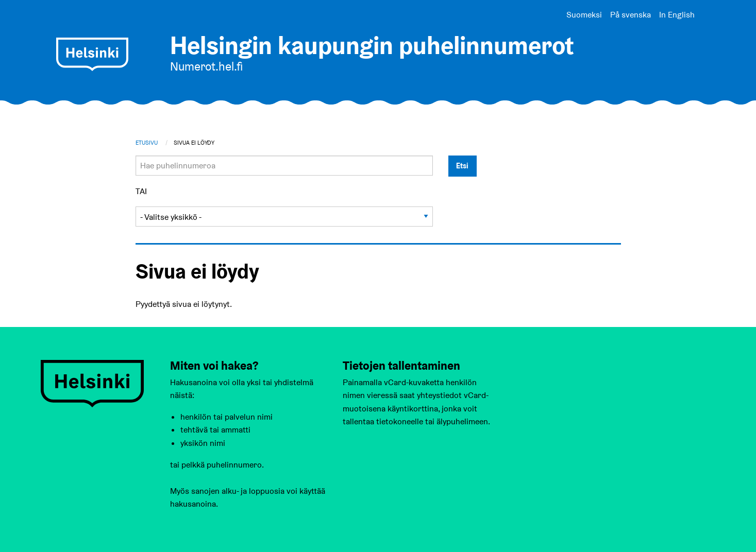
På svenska (631, 15)
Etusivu (147, 143)
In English (677, 15)
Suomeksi (584, 15)
